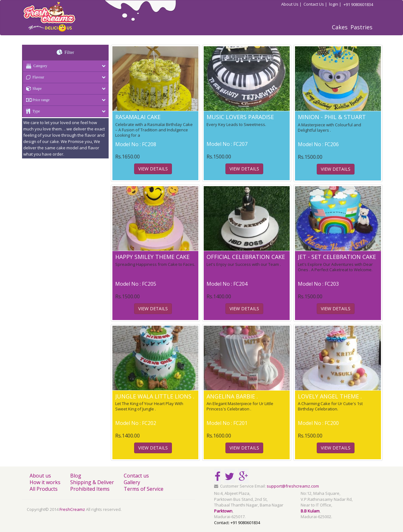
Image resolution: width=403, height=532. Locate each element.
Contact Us (315, 4)
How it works (45, 482)
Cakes (340, 27)
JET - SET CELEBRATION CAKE (337, 257)
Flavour (34, 77)
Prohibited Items (90, 489)
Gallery (132, 482)
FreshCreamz (72, 509)
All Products (44, 489)
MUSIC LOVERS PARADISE (240, 117)
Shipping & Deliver (92, 482)
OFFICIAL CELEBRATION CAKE (246, 257)
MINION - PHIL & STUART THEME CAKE (332, 120)
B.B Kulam (310, 511)
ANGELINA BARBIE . (232, 396)
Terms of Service (144, 489)
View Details (153, 169)
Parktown (223, 511)
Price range (36, 100)
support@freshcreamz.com (293, 486)
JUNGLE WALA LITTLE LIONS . (155, 396)
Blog (76, 476)
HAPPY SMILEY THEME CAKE (152, 257)
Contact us (136, 476)
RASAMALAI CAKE (138, 117)
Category (35, 66)
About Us (291, 4)
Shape (32, 89)
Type (31, 111)
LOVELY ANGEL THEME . (330, 396)
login (335, 4)
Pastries (361, 27)
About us (40, 476)
